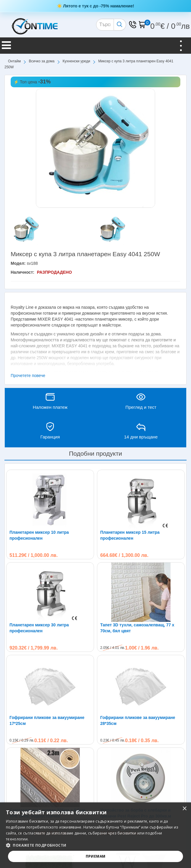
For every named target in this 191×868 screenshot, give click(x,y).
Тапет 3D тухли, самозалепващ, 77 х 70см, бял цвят (137, 628)
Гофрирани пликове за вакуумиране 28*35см (138, 720)
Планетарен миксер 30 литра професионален (39, 628)
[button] (95, 845)
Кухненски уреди (76, 61)
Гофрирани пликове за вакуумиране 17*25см (47, 720)
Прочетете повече (28, 376)
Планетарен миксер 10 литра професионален (39, 535)
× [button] (184, 809)
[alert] (95, 835)
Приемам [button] (96, 856)
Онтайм (14, 61)
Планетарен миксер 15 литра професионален (130, 535)
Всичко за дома (42, 61)
